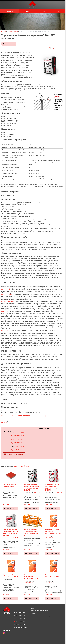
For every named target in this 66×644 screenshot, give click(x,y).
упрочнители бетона (12, 31)
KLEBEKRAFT (50, 538)
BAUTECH (4, 423)
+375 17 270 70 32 (18, 436)
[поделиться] (32, 48)
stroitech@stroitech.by (21, 627)
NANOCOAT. (5, 330)
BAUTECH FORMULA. (8, 301)
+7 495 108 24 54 (17, 450)
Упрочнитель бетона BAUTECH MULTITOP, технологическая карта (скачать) (27, 416)
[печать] (43, 48)
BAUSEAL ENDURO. (7, 295)
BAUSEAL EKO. (6, 290)
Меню (28, 11)
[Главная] (32, 8)
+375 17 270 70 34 (18, 443)
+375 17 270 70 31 (18, 432)
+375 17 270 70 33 (18, 439)
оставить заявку (10, 44)
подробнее (6, 504)
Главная (3, 31)
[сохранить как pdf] (56, 48)
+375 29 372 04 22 (18, 446)
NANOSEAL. (5, 312)
